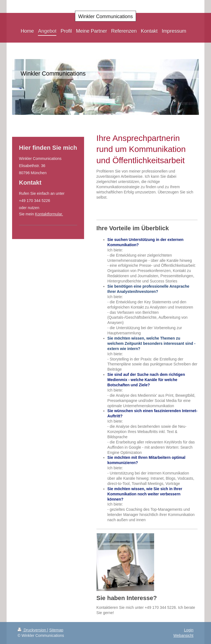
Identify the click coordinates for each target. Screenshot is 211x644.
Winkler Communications (105, 16)
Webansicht (183, 635)
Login (189, 630)
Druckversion (32, 630)
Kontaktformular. (49, 214)
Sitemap (56, 630)
